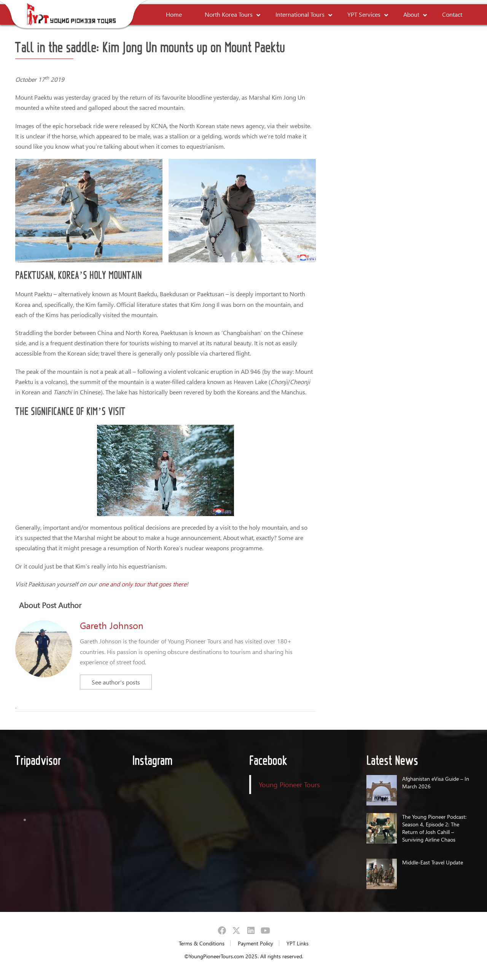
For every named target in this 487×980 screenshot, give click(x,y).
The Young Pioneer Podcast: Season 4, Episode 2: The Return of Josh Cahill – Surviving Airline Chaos (434, 828)
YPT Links (298, 943)
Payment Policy (255, 943)
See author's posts (116, 682)
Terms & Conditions (202, 943)
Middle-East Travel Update (433, 862)
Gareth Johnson (112, 625)
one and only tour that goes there (142, 584)
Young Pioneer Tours (289, 784)
